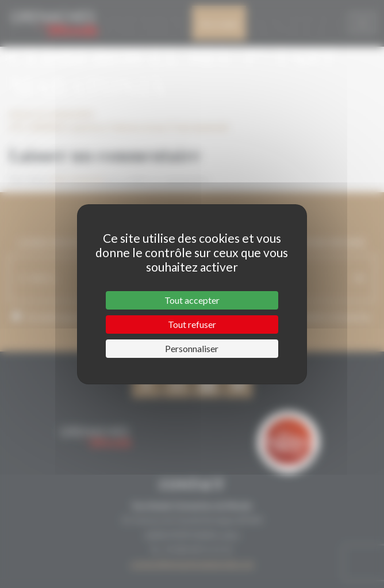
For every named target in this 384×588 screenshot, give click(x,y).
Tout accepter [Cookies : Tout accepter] (192, 300)
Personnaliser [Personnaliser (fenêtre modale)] (192, 348)
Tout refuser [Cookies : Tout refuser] (192, 324)
